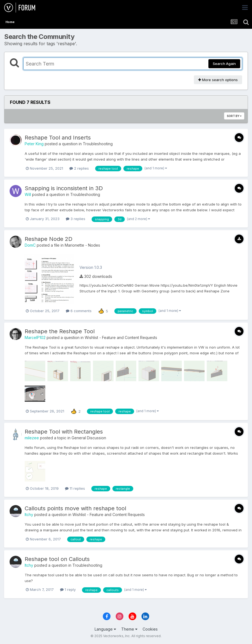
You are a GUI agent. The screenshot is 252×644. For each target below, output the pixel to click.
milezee (32, 438)
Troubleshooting (98, 144)
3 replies (76, 219)
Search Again (224, 64)
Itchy (29, 515)
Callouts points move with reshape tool (75, 508)
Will (28, 194)
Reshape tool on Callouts (57, 559)
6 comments (79, 311)
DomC (30, 245)
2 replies (79, 168)
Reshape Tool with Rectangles (64, 432)
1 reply (68, 589)
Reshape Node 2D (49, 239)
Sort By (234, 116)
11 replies (75, 488)
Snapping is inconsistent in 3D (64, 188)
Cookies (150, 629)
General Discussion (89, 438)
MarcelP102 (35, 337)
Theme (129, 629)
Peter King (34, 144)
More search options (218, 80)
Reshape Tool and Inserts (58, 138)
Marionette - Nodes (82, 245)
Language (105, 629)
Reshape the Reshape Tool (60, 331)
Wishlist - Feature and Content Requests (121, 337)
